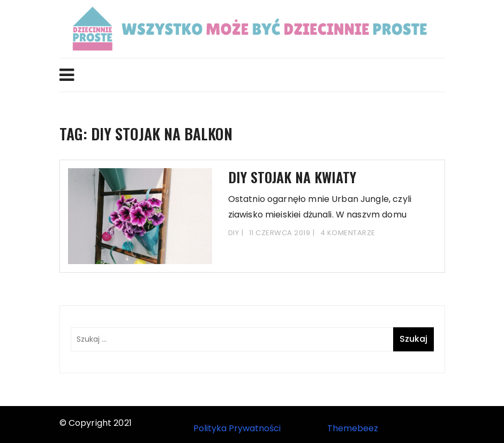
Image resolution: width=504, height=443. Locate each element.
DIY (234, 233)
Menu (67, 75)
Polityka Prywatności (237, 428)
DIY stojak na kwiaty (292, 177)
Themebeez (353, 428)
